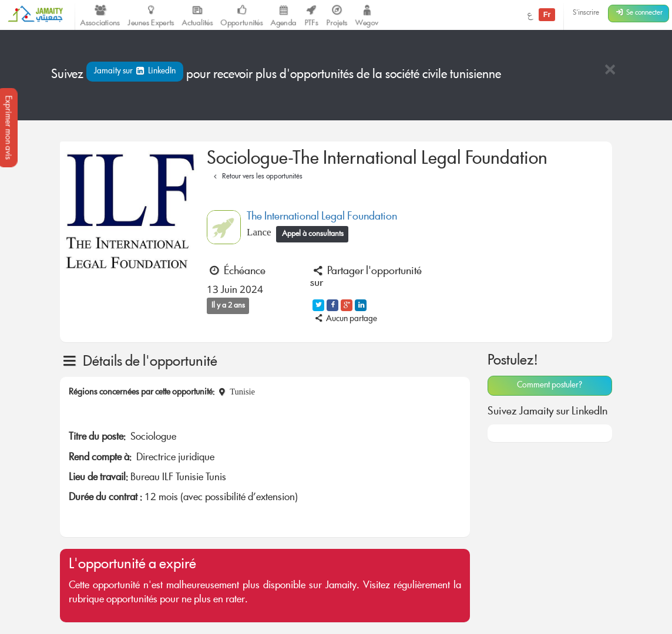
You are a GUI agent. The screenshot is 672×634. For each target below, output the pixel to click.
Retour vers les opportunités (256, 177)
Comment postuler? (550, 386)
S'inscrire (586, 13)
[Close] (610, 71)
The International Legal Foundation (322, 217)
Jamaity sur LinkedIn (135, 72)
